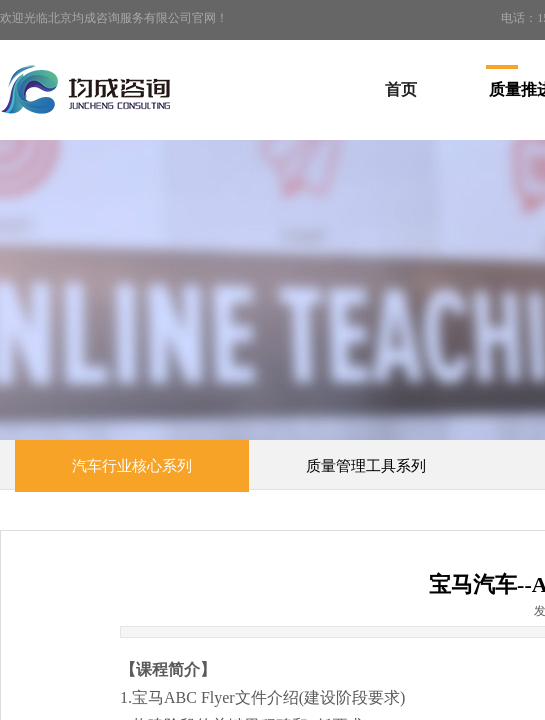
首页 (401, 89)
